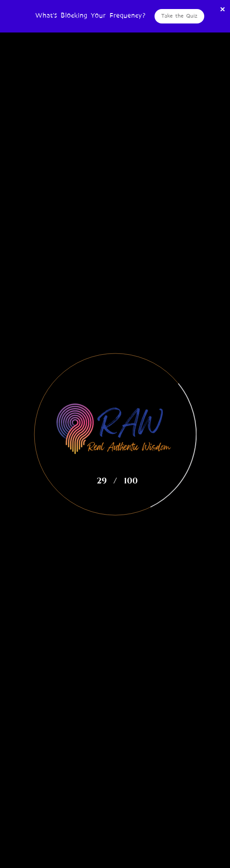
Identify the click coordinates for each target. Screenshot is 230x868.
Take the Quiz (179, 16)
